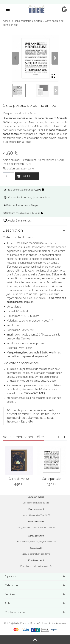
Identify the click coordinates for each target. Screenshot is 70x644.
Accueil (7, 21)
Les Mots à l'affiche (25, 113)
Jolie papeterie (23, 21)
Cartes (38, 21)
